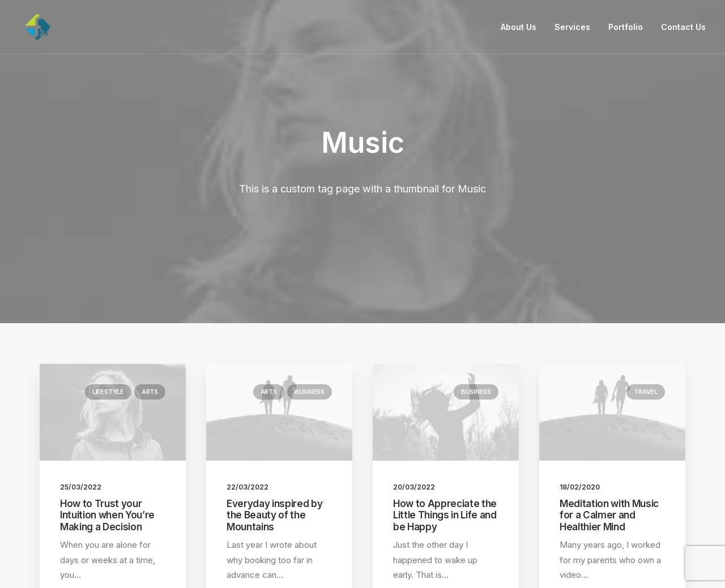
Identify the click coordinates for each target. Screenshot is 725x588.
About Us (519, 27)
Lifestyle (108, 293)
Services (572, 27)
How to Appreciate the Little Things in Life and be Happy (445, 416)
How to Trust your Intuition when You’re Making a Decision (107, 416)
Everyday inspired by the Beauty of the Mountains (274, 416)
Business (310, 293)
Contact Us (683, 27)
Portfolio (626, 27)
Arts (150, 293)
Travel (646, 293)
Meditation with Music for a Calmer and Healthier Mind (609, 416)
